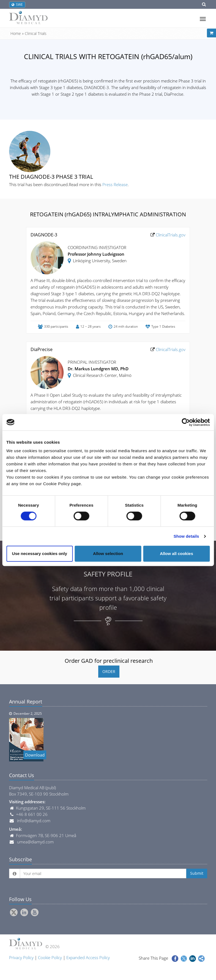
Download (35, 755)
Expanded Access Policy (88, 957)
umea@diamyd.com (35, 842)
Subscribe (20, 859)
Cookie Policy (50, 957)
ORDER (109, 671)
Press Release (115, 184)
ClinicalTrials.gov (170, 235)
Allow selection (108, 554)
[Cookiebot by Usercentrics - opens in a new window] (186, 422)
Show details (186, 536)
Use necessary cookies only (40, 554)
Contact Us (22, 775)
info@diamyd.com (34, 821)
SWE (17, 5)
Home (16, 33)
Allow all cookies (177, 554)
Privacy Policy (21, 957)
